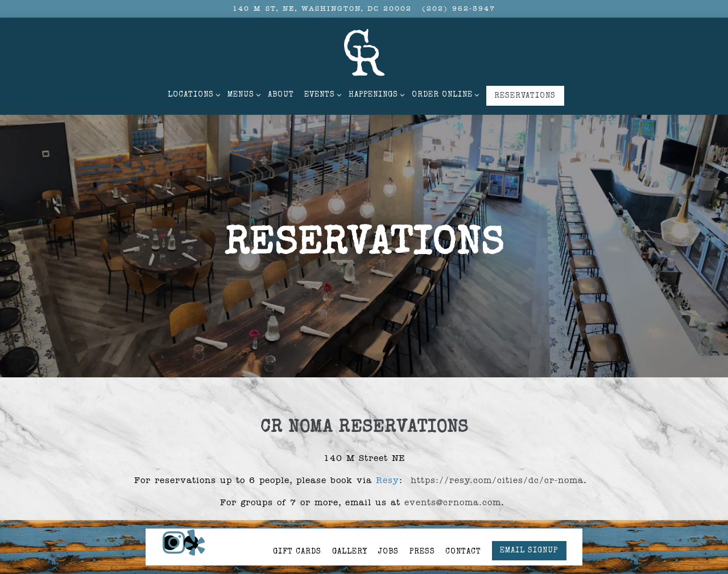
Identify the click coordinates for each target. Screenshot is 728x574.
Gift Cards (297, 529)
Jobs (388, 529)
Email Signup (529, 528)
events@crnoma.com (453, 494)
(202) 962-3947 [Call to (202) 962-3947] (459, 9)
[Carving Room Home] (364, 52)
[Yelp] (191, 519)
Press (422, 529)
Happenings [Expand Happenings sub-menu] (375, 94)
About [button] (281, 95)
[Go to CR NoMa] (322, 9)
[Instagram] (170, 519)
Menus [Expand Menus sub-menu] (243, 94)
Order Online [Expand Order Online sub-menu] (444, 94)
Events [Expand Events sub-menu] (321, 94)
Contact (463, 529)
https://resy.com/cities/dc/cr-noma (497, 472)
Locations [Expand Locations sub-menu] (193, 94)
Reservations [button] (525, 96)
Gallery (350, 529)
